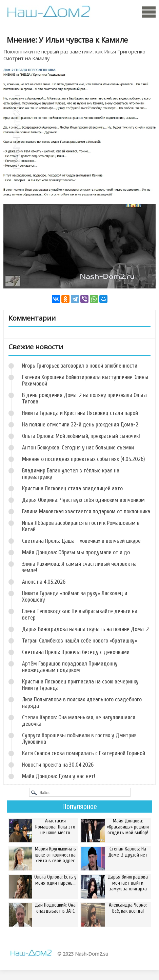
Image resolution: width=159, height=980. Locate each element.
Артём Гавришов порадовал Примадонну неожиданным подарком (70, 667)
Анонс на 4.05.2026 (44, 582)
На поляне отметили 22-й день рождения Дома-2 (80, 425)
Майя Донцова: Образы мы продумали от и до (76, 552)
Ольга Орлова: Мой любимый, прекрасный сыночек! (81, 436)
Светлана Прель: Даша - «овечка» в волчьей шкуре (81, 541)
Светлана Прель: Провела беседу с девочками (76, 652)
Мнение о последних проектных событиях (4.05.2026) (83, 459)
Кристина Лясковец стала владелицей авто (72, 488)
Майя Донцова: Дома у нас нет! (59, 776)
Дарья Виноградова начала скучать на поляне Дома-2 (85, 629)
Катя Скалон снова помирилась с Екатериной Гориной (84, 753)
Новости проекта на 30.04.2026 (58, 765)
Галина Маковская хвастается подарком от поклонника (86, 511)
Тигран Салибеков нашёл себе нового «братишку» (79, 641)
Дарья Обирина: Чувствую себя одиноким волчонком (83, 500)
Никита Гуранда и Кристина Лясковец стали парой (80, 413)
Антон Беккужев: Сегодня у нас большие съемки (78, 448)
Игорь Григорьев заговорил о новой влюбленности (80, 366)
